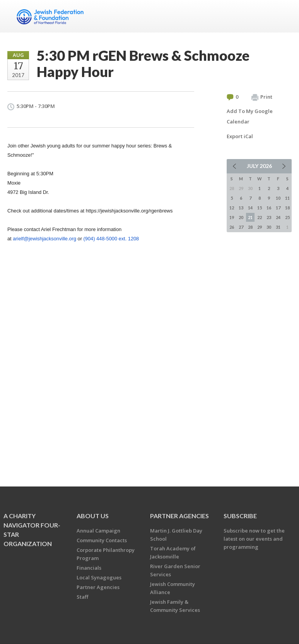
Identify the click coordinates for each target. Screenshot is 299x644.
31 (278, 227)
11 (287, 198)
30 (269, 227)
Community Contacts (102, 540)
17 (278, 208)
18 (287, 208)
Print (262, 97)
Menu (283, 16)
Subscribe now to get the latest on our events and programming (254, 539)
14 (250, 208)
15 (260, 208)
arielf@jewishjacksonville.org (44, 239)
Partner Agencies (98, 587)
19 (232, 217)
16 (269, 208)
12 (232, 208)
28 (250, 227)
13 (241, 208)
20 (241, 217)
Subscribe (240, 516)
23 (269, 217)
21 (250, 217)
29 (260, 227)
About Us (93, 516)
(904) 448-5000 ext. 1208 (111, 239)
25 (287, 217)
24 (278, 217)
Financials (89, 568)
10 (278, 198)
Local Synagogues (99, 577)
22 (260, 217)
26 (232, 227)
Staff (82, 597)
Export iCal (240, 136)
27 (241, 227)
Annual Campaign (98, 531)
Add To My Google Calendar (250, 116)
